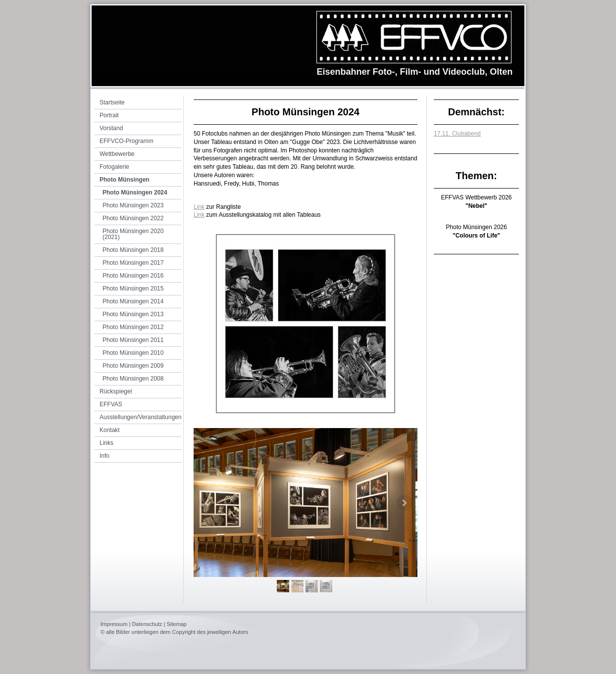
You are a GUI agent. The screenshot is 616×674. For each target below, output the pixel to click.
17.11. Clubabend (457, 134)
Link (199, 207)
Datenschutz (147, 624)
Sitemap (177, 624)
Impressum (114, 624)
